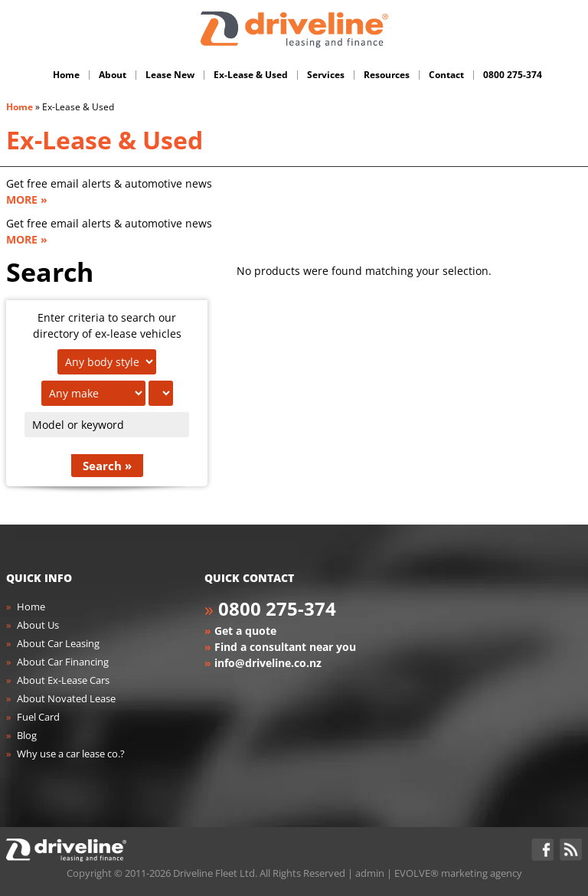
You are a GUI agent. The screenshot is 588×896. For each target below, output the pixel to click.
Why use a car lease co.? (71, 754)
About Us (38, 625)
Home (20, 107)
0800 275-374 (277, 608)
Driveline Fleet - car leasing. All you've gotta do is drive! (294, 29)
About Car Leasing (58, 643)
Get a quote (245, 631)
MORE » (27, 199)
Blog (27, 735)
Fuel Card (38, 717)
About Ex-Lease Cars (63, 680)
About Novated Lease (66, 698)
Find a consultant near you (285, 647)
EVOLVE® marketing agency (458, 873)
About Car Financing (63, 662)
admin (370, 873)
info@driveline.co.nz (268, 663)
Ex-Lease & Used (105, 140)
